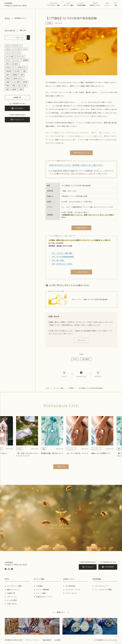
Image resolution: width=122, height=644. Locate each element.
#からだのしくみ (17, 46)
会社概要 (57, 640)
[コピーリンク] (98, 374)
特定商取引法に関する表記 (14, 640)
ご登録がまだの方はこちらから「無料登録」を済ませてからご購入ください (76, 165)
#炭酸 (7, 75)
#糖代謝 (25, 82)
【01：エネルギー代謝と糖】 (62, 253)
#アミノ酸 (17, 49)
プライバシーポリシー (33, 640)
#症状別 (8, 78)
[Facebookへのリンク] (81, 374)
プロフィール (12, 597)
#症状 (22, 75)
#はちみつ (9, 49)
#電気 (7, 89)
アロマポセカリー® (102, 586)
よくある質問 (12, 600)
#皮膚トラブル (10, 82)
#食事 (21, 89)
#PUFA (8, 46)
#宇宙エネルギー (22, 67)
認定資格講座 (82, 4)
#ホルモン (9, 60)
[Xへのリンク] (64, 374)
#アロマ (25, 49)
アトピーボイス (71, 593)
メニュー (107, 4)
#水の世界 (17, 71)
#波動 (24, 71)
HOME (47, 388)
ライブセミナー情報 (54, 4)
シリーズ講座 (41, 593)
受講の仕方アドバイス (44, 597)
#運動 (14, 86)
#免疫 (7, 64)
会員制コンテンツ (95, 4)
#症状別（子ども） (18, 78)
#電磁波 (14, 89)
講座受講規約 (47, 640)
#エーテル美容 (10, 56)
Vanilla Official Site (16, 4)
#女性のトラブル (10, 67)
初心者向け (86, 359)
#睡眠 (18, 82)
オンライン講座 (69, 4)
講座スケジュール (13, 589)
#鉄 (19, 86)
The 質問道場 (70, 586)
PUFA (75, 359)
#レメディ (17, 60)
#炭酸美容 (15, 75)
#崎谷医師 (9, 71)
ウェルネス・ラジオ (73, 589)
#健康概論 (25, 60)
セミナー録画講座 (43, 589)
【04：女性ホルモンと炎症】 (62, 264)
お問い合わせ (12, 604)
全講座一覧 (11, 593)
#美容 (7, 86)
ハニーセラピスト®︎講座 (103, 589)
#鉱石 (25, 86)
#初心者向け (15, 64)
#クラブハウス (20, 56)
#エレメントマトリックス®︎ (13, 53)
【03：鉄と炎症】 (58, 260)
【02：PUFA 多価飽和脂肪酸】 (63, 257)
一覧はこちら (61, 467)
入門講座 (71, 388)
